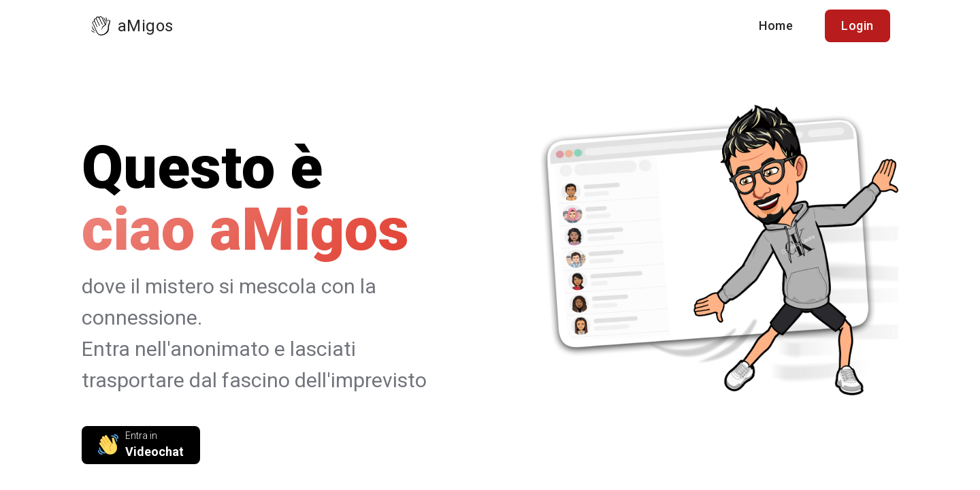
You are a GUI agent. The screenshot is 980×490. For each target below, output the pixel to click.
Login (857, 26)
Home (776, 26)
